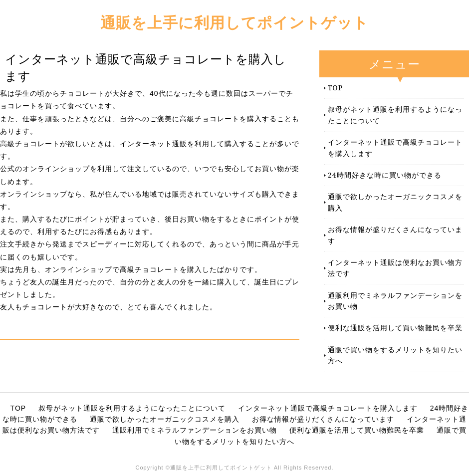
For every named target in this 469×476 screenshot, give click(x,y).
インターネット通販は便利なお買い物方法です (395, 268)
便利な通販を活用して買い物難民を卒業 (395, 328)
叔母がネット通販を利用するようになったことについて (395, 115)
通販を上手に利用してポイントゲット (234, 22)
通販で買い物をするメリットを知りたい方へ (395, 355)
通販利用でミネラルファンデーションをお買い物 (395, 301)
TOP (335, 88)
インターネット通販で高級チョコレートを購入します (395, 147)
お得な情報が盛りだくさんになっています (395, 235)
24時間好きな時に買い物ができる (385, 175)
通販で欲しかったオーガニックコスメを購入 (395, 202)
